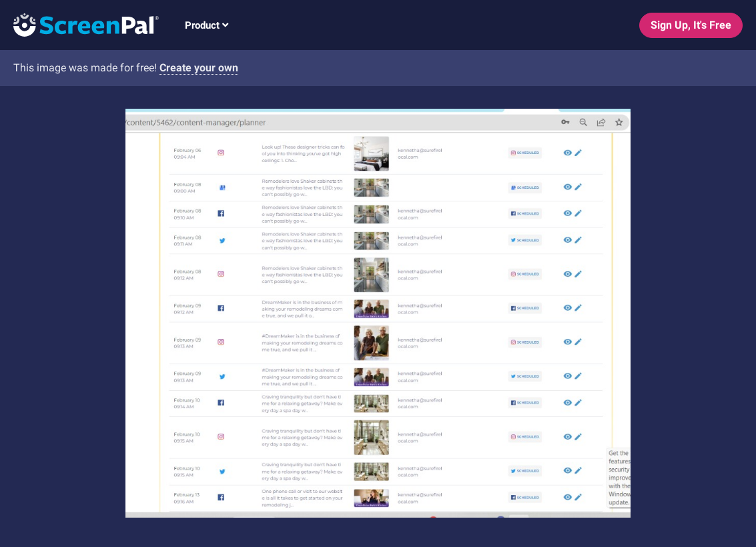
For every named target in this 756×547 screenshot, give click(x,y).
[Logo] (79, 24)
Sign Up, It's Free (691, 25)
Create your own (199, 68)
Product (207, 25)
